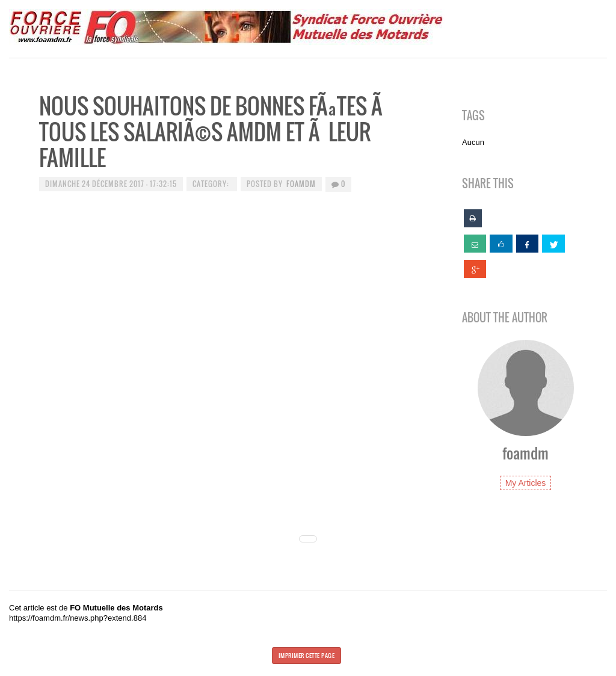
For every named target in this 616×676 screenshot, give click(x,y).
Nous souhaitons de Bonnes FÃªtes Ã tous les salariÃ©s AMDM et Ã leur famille (213, 131)
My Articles (526, 483)
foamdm (301, 184)
